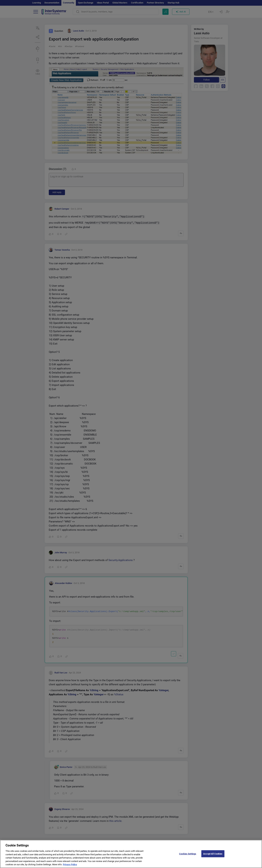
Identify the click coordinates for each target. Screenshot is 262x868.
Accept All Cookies (213, 854)
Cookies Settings (188, 854)
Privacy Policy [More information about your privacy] (70, 864)
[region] (131, 854)
